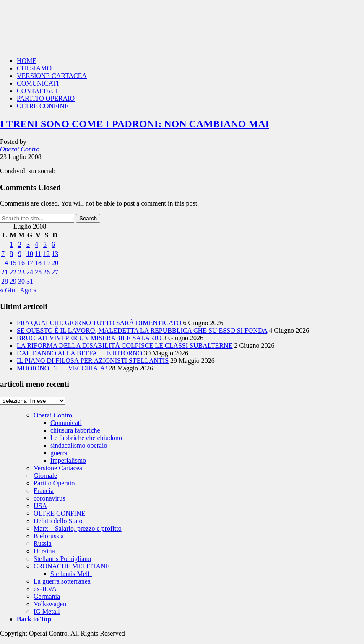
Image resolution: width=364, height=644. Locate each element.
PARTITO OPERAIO (46, 98)
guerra (59, 453)
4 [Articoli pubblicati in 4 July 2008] (36, 244)
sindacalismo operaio (79, 445)
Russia (43, 544)
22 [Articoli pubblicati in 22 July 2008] (13, 272)
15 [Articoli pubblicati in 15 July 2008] (13, 263)
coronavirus (49, 498)
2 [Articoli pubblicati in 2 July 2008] (20, 244)
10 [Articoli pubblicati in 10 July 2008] (30, 254)
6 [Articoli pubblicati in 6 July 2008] (53, 244)
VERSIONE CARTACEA (52, 76)
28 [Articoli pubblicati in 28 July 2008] (5, 281)
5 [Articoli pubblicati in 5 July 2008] (45, 244)
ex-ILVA (45, 589)
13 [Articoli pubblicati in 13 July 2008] (55, 254)
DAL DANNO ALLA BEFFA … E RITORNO (79, 353)
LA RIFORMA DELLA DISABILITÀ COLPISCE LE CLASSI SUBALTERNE (125, 345)
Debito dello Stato (58, 521)
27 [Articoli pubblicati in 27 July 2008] (55, 272)
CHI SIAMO (34, 68)
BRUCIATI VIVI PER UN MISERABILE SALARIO (89, 338)
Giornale (45, 476)
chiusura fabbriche (75, 430)
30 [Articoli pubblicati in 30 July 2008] (21, 281)
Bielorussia (49, 536)
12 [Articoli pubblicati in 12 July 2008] (47, 254)
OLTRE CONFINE (43, 106)
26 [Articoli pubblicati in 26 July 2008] (47, 272)
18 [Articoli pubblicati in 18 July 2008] (38, 263)
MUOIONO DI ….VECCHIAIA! (62, 368)
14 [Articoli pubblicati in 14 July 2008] (5, 263)
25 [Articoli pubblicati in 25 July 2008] (38, 272)
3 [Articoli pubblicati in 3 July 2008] (28, 244)
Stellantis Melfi (71, 574)
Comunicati (66, 423)
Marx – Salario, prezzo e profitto (78, 528)
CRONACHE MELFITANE (71, 566)
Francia (44, 491)
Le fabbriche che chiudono (86, 438)
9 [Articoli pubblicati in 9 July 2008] (20, 254)
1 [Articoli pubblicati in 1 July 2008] (11, 244)
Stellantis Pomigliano (62, 559)
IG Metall (47, 611)
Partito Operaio (54, 483)
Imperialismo (68, 460)
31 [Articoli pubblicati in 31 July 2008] (30, 281)
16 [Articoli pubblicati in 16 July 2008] (21, 263)
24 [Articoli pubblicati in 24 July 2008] (30, 272)
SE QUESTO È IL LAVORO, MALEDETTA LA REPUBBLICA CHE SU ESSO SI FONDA (142, 330)
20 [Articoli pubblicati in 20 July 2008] (55, 263)
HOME (27, 61)
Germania (47, 596)
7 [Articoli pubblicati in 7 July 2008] (3, 254)
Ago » (28, 290)
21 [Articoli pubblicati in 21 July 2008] (5, 272)
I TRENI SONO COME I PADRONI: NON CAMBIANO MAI (135, 124)
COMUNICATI (38, 83)
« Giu (8, 290)
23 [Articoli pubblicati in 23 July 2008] (21, 272)
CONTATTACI (37, 91)
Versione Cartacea (58, 468)
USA (40, 506)
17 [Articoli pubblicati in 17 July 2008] (30, 263)
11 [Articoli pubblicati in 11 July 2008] (38, 254)
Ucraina (44, 551)
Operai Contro (182, 25)
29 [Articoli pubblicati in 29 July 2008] (13, 281)
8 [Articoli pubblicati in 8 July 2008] (11, 254)
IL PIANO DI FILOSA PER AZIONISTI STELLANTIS (93, 361)
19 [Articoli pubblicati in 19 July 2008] (47, 263)
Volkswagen (50, 604)
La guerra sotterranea (62, 581)
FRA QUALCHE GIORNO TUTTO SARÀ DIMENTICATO (99, 323)
